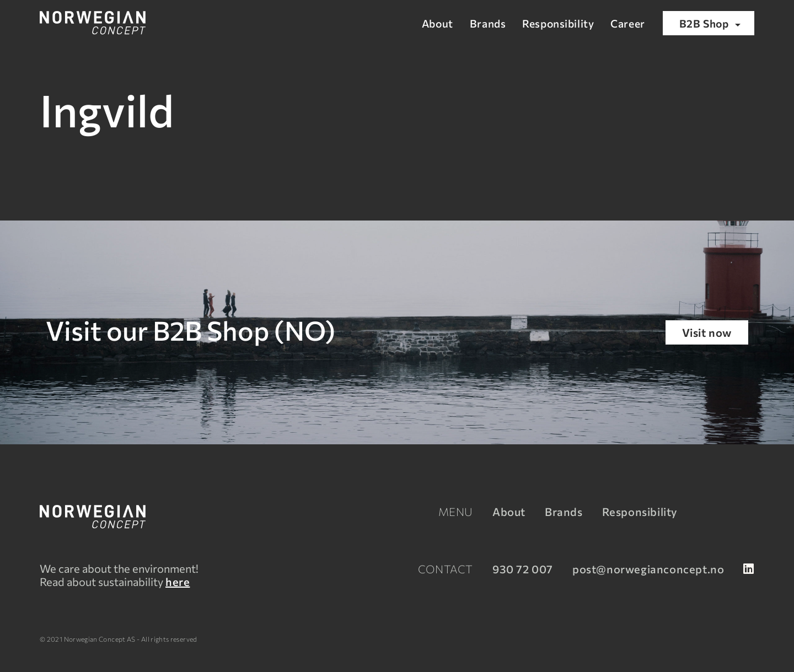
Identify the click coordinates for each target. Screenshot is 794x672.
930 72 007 (523, 569)
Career (627, 23)
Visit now (707, 332)
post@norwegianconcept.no (648, 569)
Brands (488, 23)
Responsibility (558, 23)
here (178, 582)
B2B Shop (712, 24)
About (438, 23)
